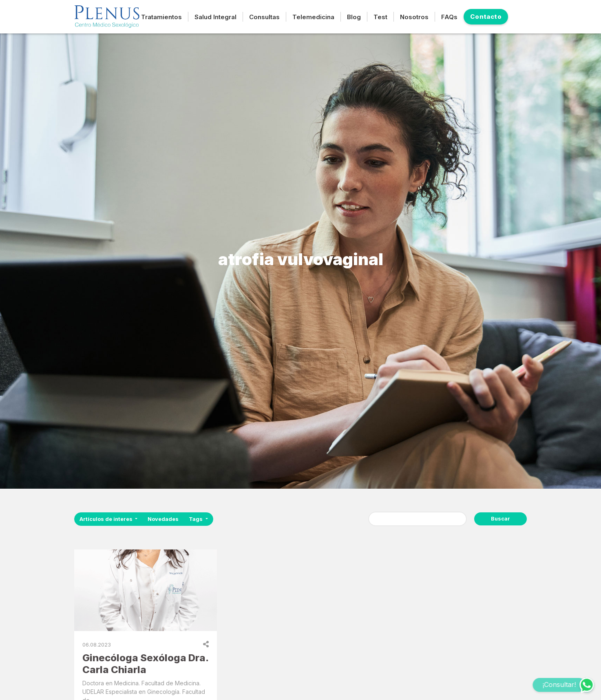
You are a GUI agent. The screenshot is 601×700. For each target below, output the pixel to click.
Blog (354, 17)
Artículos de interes (107, 519)
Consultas (264, 17)
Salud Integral (215, 17)
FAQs (449, 17)
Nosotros (414, 17)
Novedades (163, 519)
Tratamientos (161, 17)
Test (380, 17)
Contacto (486, 17)
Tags (196, 519)
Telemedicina (313, 17)
